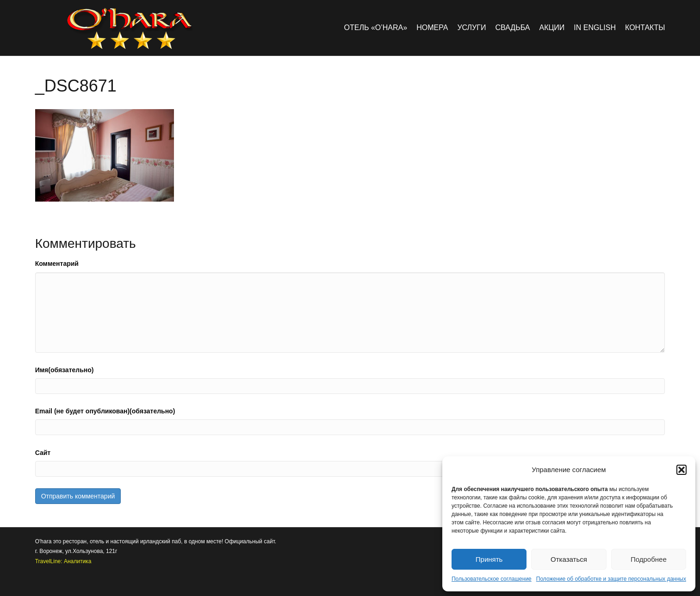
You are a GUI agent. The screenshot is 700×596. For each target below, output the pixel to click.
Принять (489, 559)
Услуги (471, 28)
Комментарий (57, 264)
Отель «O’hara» (376, 28)
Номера (432, 28)
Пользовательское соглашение (492, 579)
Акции (552, 28)
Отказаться (569, 559)
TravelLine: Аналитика (63, 561)
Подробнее (649, 559)
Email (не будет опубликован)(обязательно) (105, 411)
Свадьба (512, 28)
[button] (681, 470)
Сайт (43, 453)
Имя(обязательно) (65, 370)
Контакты (645, 28)
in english (595, 28)
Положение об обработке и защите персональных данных (611, 579)
